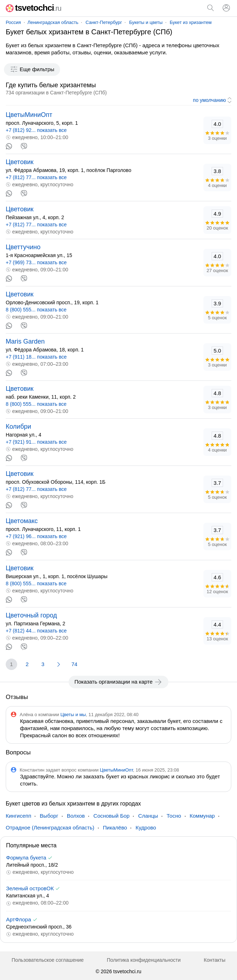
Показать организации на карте (118, 682)
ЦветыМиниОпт (29, 115)
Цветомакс (22, 521)
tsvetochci (33, 8)
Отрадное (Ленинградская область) (50, 828)
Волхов (76, 816)
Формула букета (26, 858)
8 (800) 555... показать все (36, 310)
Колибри (18, 427)
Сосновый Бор (111, 816)
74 (75, 664)
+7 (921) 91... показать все (36, 442)
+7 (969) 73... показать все (36, 262)
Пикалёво (115, 828)
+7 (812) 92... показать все (36, 130)
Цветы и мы (73, 715)
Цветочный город (31, 615)
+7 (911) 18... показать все (36, 357)
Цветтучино (23, 247)
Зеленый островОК (30, 888)
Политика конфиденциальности (144, 960)
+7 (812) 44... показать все (36, 631)
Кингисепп (18, 816)
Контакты (214, 960)
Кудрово (146, 828)
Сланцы (148, 816)
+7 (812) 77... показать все (36, 177)
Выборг (49, 816)
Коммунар (202, 816)
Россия (13, 22)
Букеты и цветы (146, 22)
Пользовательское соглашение (48, 960)
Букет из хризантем (191, 22)
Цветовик (20, 162)
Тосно (174, 816)
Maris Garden (25, 341)
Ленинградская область (53, 22)
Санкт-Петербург (104, 22)
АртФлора (19, 919)
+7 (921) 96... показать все (36, 536)
